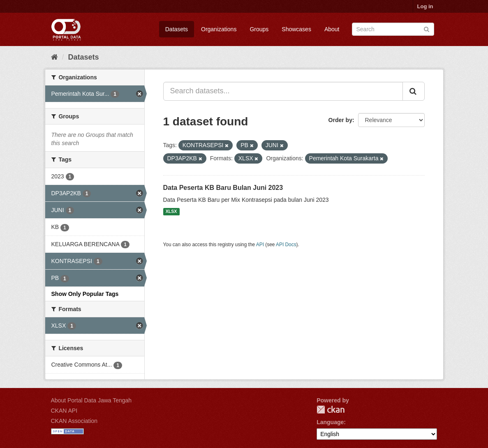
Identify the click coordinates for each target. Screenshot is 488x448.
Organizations (219, 29)
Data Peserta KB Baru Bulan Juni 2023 (223, 188)
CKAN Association (74, 421)
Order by (340, 120)
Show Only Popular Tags (85, 294)
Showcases (296, 29)
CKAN (331, 410)
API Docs (286, 245)
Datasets (177, 29)
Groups (259, 29)
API (260, 245)
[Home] (54, 57)
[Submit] (427, 29)
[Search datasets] (393, 29)
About (332, 29)
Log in (425, 6)
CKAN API (64, 411)
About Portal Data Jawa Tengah (91, 400)
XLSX (171, 212)
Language (330, 422)
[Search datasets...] (283, 91)
